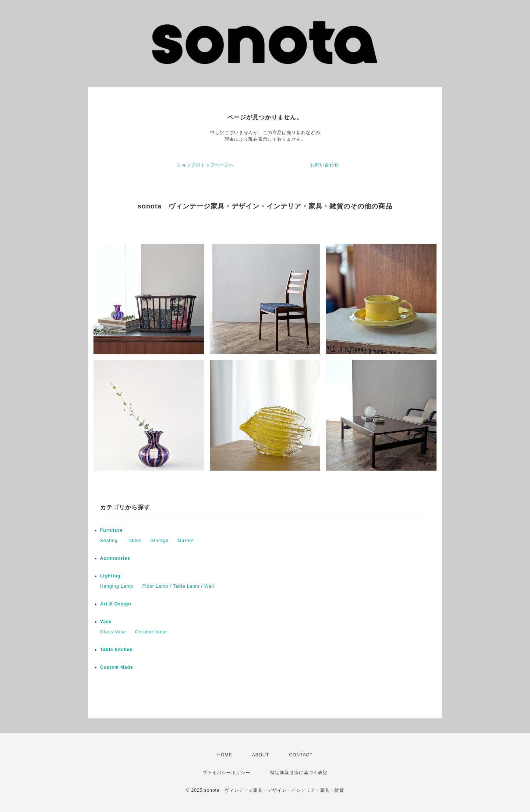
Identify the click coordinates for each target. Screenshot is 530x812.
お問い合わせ (325, 165)
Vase (106, 622)
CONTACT (301, 755)
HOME (225, 755)
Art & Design (116, 604)
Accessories (115, 558)
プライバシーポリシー (226, 773)
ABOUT (261, 755)
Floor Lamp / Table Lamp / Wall (178, 586)
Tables (134, 541)
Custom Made (117, 667)
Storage (160, 541)
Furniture (112, 530)
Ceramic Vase (151, 632)
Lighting (110, 576)
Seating (109, 541)
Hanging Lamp (117, 586)
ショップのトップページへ (205, 165)
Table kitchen (116, 650)
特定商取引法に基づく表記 (299, 773)
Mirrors (185, 541)
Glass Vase (113, 632)
